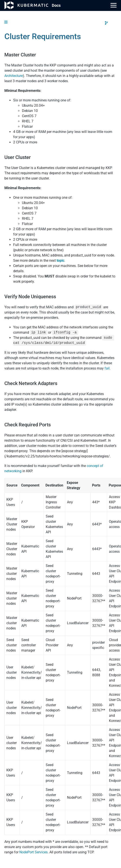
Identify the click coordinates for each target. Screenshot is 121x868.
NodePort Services (33, 852)
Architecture (14, 76)
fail (107, 368)
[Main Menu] (114, 5)
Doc (56, 5)
